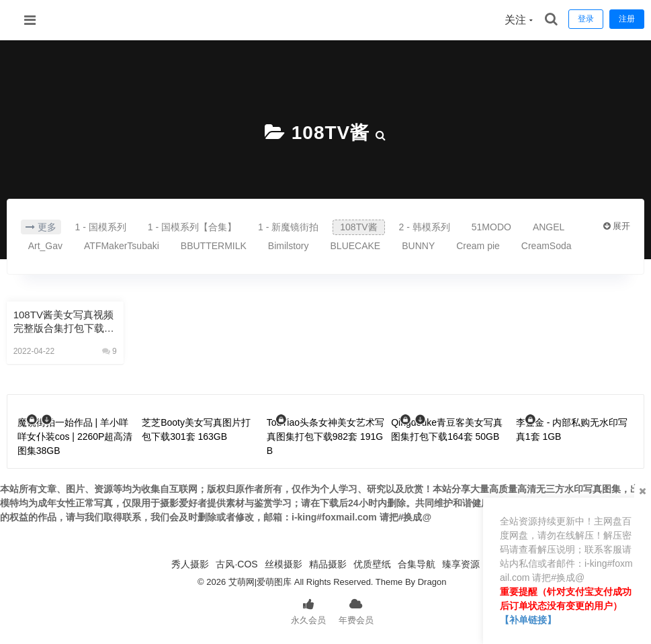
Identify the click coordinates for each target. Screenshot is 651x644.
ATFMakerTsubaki (122, 246)
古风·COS (236, 564)
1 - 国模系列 (101, 227)
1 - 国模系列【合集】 (192, 227)
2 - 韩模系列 (425, 227)
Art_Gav (45, 246)
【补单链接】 (528, 620)
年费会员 (356, 610)
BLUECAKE (356, 246)
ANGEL (549, 227)
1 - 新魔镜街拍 (288, 227)
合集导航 (417, 564)
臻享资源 (461, 564)
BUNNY (418, 246)
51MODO (491, 227)
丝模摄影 (284, 564)
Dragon (432, 582)
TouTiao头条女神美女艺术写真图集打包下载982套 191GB (325, 436)
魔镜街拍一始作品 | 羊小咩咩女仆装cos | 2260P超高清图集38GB (75, 436)
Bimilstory (289, 246)
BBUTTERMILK (214, 246)
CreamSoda (547, 246)
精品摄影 (328, 564)
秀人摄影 (190, 564)
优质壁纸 (372, 564)
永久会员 (308, 610)
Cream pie (478, 246)
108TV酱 (331, 133)
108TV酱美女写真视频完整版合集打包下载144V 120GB (64, 322)
